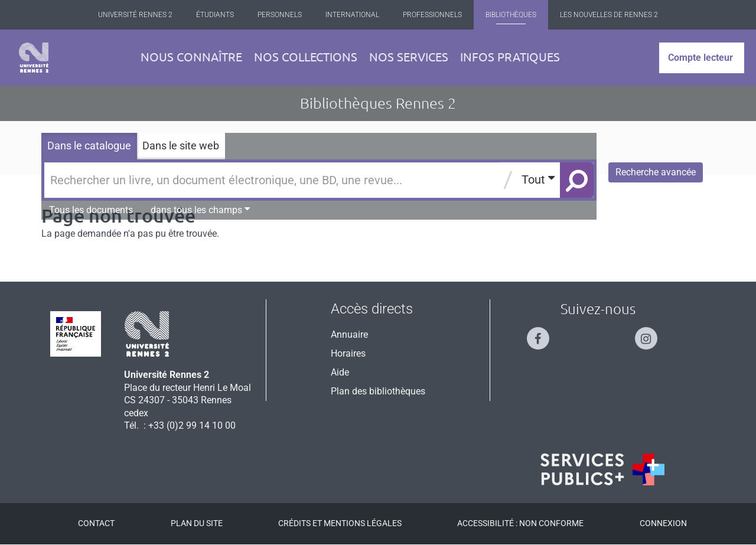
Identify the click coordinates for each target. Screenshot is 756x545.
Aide (340, 372)
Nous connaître (191, 57)
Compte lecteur (700, 58)
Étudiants (215, 15)
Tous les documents (91, 210)
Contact (96, 523)
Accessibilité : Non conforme (520, 523)
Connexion (663, 523)
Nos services (409, 57)
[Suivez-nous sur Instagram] (652, 333)
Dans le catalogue (89, 146)
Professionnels (432, 15)
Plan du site (197, 523)
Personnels (280, 15)
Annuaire (349, 334)
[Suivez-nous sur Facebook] (544, 333)
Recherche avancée (656, 172)
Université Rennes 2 (135, 15)
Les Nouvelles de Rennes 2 (609, 15)
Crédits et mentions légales (340, 523)
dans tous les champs (200, 210)
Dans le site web (181, 146)
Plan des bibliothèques (378, 391)
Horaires (348, 353)
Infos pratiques (510, 57)
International (352, 15)
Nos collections (306, 57)
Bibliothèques (511, 15)
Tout (538, 179)
